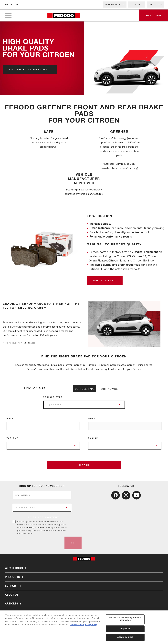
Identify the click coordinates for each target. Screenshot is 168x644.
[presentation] (38, 543)
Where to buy (115, 5)
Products (15, 577)
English (9, 5)
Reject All (125, 629)
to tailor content (44, 518)
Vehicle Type (53, 397)
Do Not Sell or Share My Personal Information (125, 619)
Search (84, 465)
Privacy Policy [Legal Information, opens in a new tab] (91, 625)
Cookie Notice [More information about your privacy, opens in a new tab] (77, 625)
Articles (14, 604)
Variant (12, 438)
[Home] (64, 16)
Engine (93, 438)
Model (93, 419)
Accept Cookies (125, 637)
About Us (156, 5)
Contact (137, 5)
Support (14, 586)
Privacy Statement (36, 528)
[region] (84, 627)
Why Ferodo (16, 568)
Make (10, 419)
